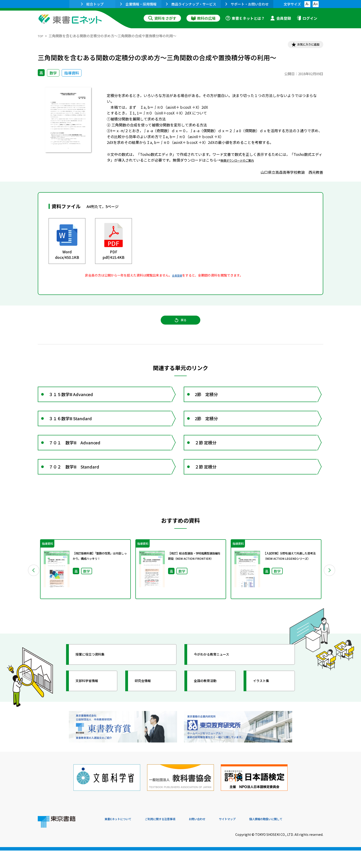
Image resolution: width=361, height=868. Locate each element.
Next (330, 596)
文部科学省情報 (93, 709)
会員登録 (281, 18)
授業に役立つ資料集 (97, 683)
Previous (31, 596)
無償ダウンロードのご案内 (243, 162)
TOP (41, 36)
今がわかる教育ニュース (219, 683)
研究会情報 (148, 709)
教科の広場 (203, 18)
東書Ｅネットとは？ (245, 18)
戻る (180, 326)
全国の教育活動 (211, 709)
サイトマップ (254, 837)
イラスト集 (266, 709)
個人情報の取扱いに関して (301, 837)
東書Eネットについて (122, 837)
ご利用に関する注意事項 (174, 837)
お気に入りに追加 (303, 46)
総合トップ (92, 4)
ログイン (307, 18)
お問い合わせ (219, 837)
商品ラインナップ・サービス (191, 4)
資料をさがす (162, 18)
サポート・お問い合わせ (247, 4)
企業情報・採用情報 (138, 4)
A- (307, 4)
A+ (316, 4)
